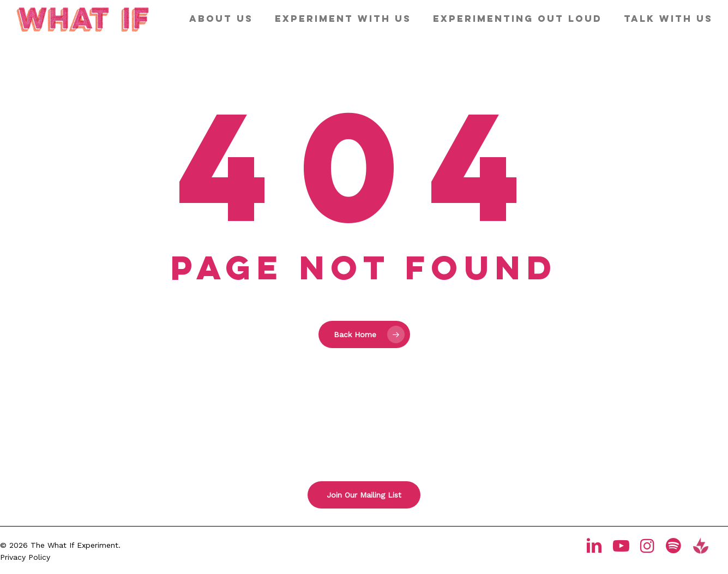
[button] (364, 495)
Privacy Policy (25, 557)
